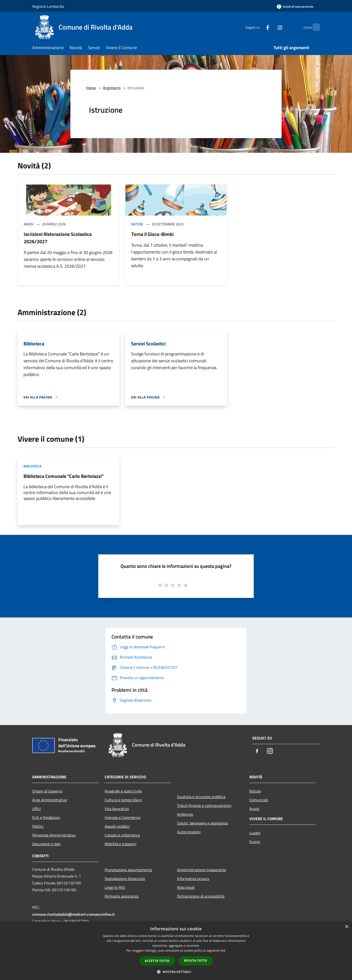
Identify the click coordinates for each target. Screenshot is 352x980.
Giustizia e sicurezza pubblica (201, 797)
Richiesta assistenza (121, 896)
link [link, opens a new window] (223, 951)
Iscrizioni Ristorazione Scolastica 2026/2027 (58, 238)
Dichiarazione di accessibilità (201, 896)
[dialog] (176, 951)
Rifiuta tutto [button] (196, 961)
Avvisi (29, 224)
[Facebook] (258, 27)
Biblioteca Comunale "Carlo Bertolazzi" (64, 476)
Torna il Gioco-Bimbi (152, 234)
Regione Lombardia (48, 6)
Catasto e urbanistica (122, 835)
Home (91, 88)
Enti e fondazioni (46, 817)
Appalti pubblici (117, 826)
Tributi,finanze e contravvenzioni (204, 805)
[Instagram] (270, 27)
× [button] (346, 927)
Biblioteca (32, 466)
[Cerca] (314, 27)
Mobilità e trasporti (121, 844)
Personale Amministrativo (54, 835)
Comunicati (259, 800)
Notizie (137, 224)
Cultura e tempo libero (123, 800)
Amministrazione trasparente (201, 870)
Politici (38, 826)
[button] (176, 972)
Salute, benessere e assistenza (202, 823)
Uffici (37, 809)
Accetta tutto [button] (157, 961)
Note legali (186, 887)
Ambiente (185, 814)
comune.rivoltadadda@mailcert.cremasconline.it (73, 914)
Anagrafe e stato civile (123, 791)
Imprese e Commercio (122, 817)
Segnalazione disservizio (125, 879)
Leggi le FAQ (115, 887)
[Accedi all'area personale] (295, 6)
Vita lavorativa (117, 809)
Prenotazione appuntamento (128, 870)
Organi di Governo (47, 791)
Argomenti (112, 88)
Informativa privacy (193, 879)
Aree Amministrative (50, 800)
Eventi (255, 842)
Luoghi (255, 833)
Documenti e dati (46, 844)
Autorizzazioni (189, 832)
